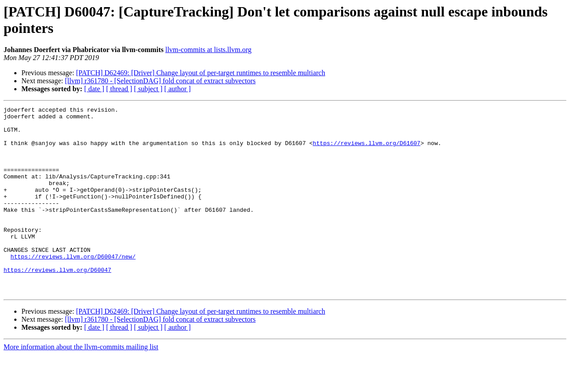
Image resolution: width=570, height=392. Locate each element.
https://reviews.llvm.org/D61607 (366, 151)
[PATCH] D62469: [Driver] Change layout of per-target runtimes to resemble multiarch (201, 73)
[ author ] (178, 89)
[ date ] (94, 89)
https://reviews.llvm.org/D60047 (57, 303)
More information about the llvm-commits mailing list (81, 384)
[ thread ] (119, 89)
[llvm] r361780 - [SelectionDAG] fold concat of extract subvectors (160, 81)
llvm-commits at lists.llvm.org (208, 50)
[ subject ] (148, 89)
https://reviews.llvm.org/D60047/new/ (73, 287)
